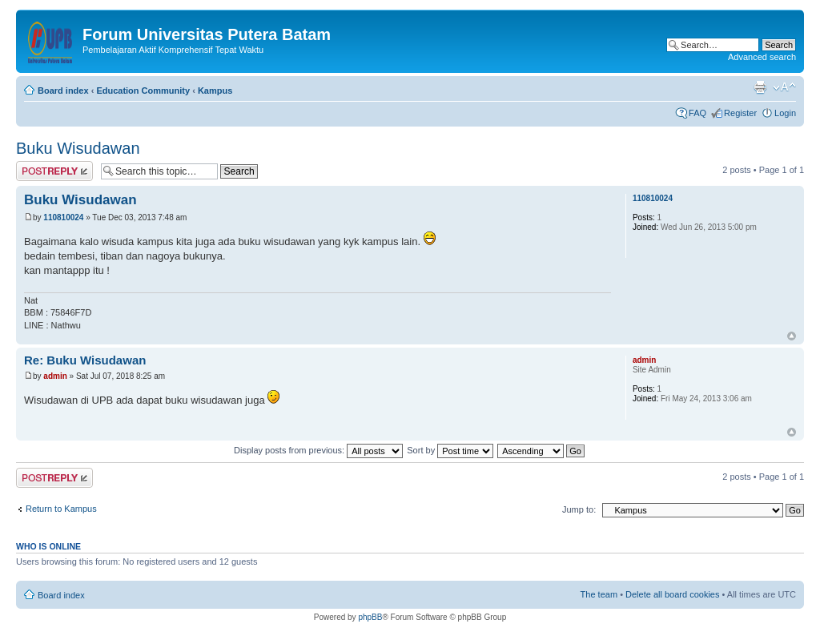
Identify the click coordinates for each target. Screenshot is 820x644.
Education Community (143, 91)
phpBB (370, 617)
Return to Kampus (61, 509)
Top (792, 336)
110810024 (63, 217)
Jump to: (579, 509)
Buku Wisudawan (78, 148)
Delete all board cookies (672, 594)
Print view (760, 87)
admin (55, 376)
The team (599, 594)
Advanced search (762, 57)
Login (785, 113)
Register (740, 113)
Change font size (784, 87)
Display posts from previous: (318, 450)
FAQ (697, 113)
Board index (63, 91)
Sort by (450, 450)
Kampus (215, 91)
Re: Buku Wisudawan (85, 360)
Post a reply (54, 171)
